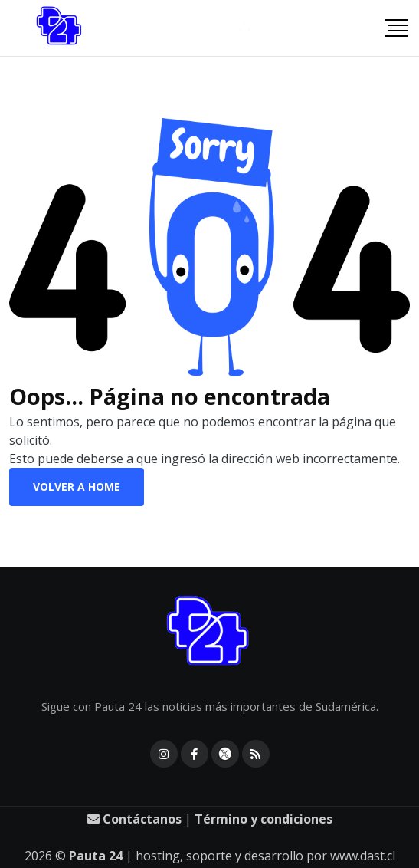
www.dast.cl (363, 856)
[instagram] (164, 754)
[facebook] (195, 754)
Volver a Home (77, 487)
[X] (225, 754)
